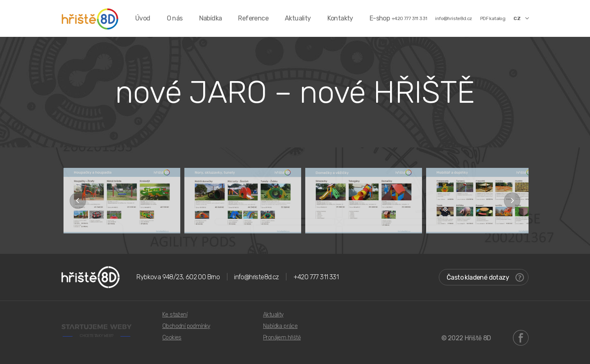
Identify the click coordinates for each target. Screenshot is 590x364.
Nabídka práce (280, 326)
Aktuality (298, 18)
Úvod (143, 18)
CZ (521, 18)
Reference (253, 18)
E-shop (380, 18)
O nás (175, 18)
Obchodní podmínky (186, 326)
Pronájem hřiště (282, 338)
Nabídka (211, 18)
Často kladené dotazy (485, 277)
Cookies (172, 338)
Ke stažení (175, 315)
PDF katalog (493, 18)
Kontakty (340, 18)
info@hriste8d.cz (453, 18)
